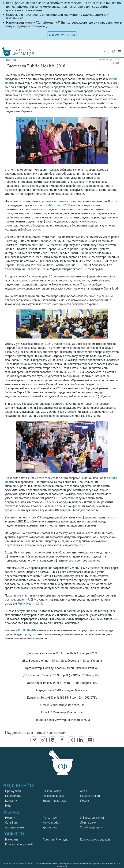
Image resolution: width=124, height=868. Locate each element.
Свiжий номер (52, 791)
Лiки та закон (89, 823)
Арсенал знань (15, 827)
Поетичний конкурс (55, 840)
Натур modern (52, 823)
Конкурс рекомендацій (95, 840)
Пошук (85, 801)
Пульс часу (50, 818)
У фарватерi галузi (92, 818)
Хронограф (50, 827)
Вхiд (8, 806)
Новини (10, 818)
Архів (84, 791)
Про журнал (13, 791)
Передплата (13, 796)
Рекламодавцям (53, 796)
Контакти (11, 801)
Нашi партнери (90, 796)
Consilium (12, 823)
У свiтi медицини (91, 827)
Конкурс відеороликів (19, 844)
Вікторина (12, 840)
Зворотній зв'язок (54, 801)
